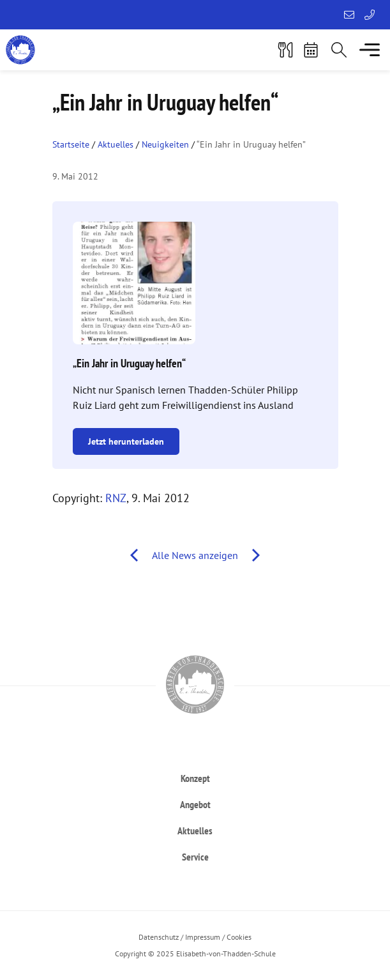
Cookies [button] (239, 937)
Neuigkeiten (165, 144)
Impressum (203, 937)
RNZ (116, 498)
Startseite (71, 144)
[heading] (195, 778)
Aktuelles (116, 144)
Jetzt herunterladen (126, 441)
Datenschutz (159, 937)
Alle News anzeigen (195, 555)
